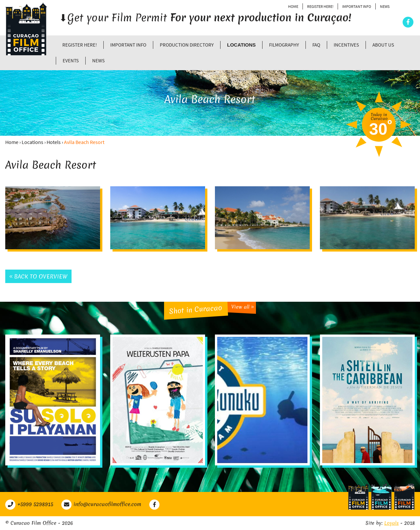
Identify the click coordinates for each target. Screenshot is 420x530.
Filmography (284, 45)
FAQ (316, 45)
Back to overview (38, 276)
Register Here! (320, 6)
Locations (241, 45)
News (385, 6)
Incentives (346, 45)
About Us (383, 45)
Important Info (357, 6)
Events (71, 61)
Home (293, 6)
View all (243, 307)
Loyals (391, 523)
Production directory (187, 45)
